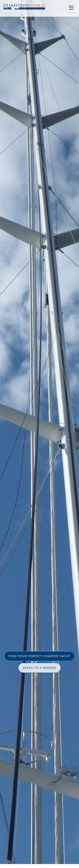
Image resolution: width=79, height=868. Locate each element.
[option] (39, 434)
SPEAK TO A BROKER (40, 668)
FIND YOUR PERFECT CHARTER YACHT (39, 656)
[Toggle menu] (71, 8)
